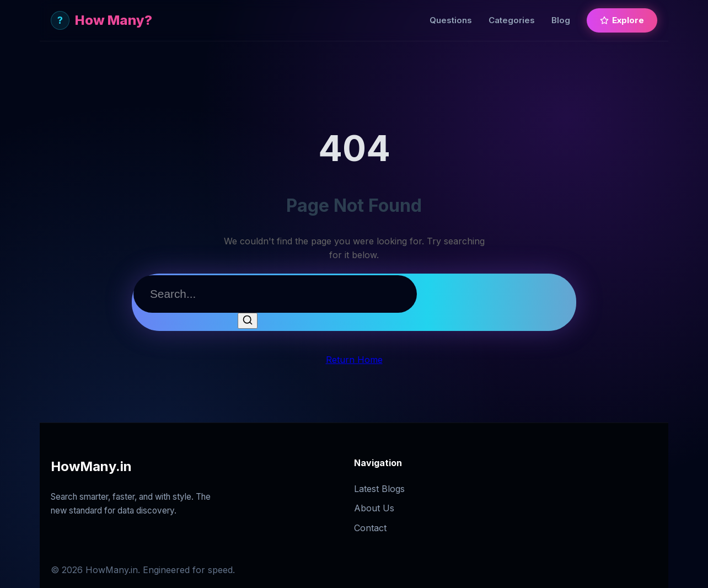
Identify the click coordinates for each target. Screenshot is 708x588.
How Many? (101, 20)
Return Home (354, 360)
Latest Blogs (379, 489)
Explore (622, 20)
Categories (512, 20)
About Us (374, 508)
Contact (370, 528)
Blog (561, 20)
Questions (451, 20)
